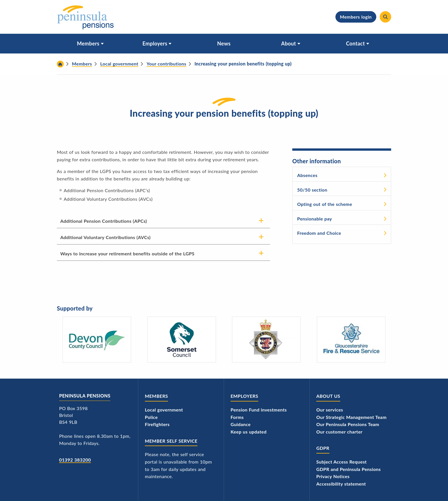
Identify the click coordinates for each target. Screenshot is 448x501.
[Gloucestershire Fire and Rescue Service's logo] (351, 340)
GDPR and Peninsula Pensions (349, 469)
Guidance (241, 424)
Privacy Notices (333, 476)
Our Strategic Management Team (351, 417)
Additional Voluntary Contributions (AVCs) (105, 237)
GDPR (323, 448)
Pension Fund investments (259, 410)
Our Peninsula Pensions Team (348, 424)
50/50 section (312, 190)
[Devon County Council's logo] (97, 340)
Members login (356, 17)
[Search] (385, 17)
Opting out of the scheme (325, 204)
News (224, 43)
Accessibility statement (341, 484)
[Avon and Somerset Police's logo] (266, 340)
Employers (155, 43)
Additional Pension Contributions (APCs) (104, 221)
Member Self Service (171, 441)
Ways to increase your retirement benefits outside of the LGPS (127, 254)
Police (151, 417)
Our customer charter (339, 432)
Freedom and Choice (319, 233)
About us (328, 396)
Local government (164, 410)
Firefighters (157, 424)
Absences (307, 175)
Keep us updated (249, 432)
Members (88, 43)
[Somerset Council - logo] (182, 340)
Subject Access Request (341, 462)
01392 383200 (75, 460)
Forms (237, 417)
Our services (330, 410)
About (289, 43)
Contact (355, 43)
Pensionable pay (315, 219)
